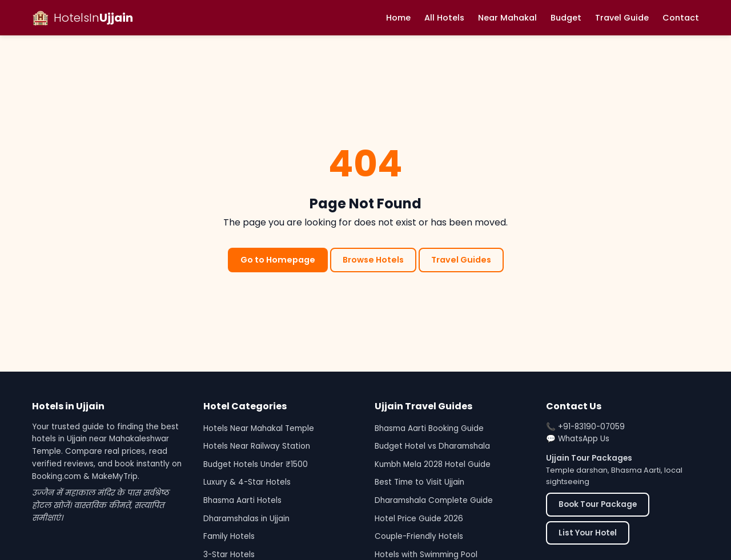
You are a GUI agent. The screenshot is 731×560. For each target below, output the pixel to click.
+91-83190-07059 (591, 427)
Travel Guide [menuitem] (622, 18)
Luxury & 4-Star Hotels (247, 482)
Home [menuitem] (398, 18)
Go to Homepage (278, 260)
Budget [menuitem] (566, 18)
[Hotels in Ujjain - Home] (83, 18)
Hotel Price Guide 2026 (419, 519)
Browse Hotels (373, 260)
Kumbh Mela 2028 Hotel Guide (433, 464)
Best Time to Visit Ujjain (419, 482)
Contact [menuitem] (681, 18)
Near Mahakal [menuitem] (507, 18)
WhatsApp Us (584, 439)
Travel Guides (461, 260)
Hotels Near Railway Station (257, 446)
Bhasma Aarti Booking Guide (429, 428)
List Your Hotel (588, 533)
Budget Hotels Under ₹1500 (256, 464)
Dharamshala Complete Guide (434, 500)
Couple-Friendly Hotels (419, 536)
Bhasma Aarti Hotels (242, 500)
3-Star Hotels (229, 555)
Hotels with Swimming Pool (426, 555)
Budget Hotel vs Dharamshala (432, 446)
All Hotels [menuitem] (444, 18)
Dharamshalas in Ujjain (246, 519)
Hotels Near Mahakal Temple (259, 428)
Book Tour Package (598, 504)
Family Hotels (229, 536)
